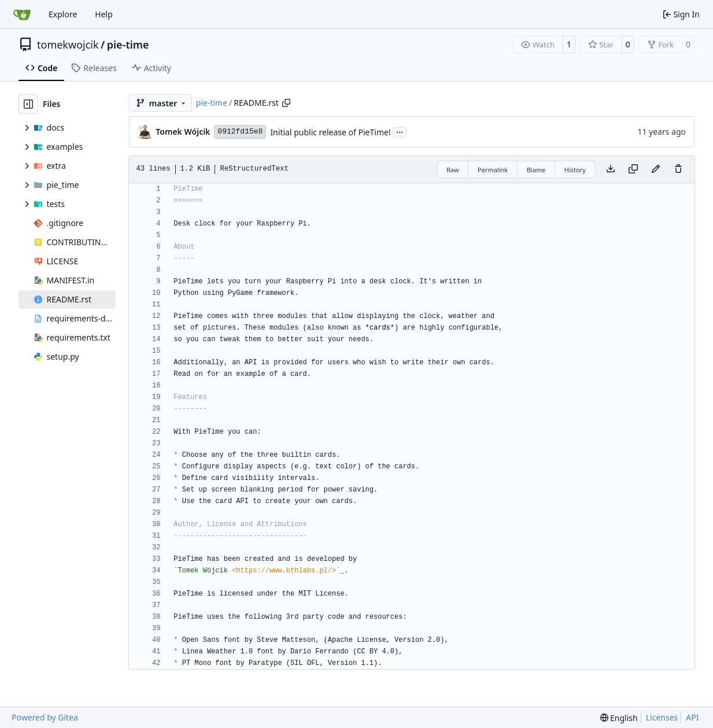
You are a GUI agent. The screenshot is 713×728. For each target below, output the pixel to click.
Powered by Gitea (45, 717)
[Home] (22, 14)
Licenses (662, 717)
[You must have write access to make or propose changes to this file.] (678, 169)
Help (104, 14)
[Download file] (611, 169)
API (692, 717)
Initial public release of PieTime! (330, 132)
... (400, 131)
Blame (536, 170)
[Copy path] (286, 103)
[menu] (619, 718)
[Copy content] (633, 169)
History (575, 170)
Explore (63, 14)
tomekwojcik (68, 45)
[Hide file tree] (28, 104)
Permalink (493, 170)
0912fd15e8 (240, 132)
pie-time (128, 45)
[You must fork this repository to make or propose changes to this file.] (656, 169)
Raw (453, 170)
